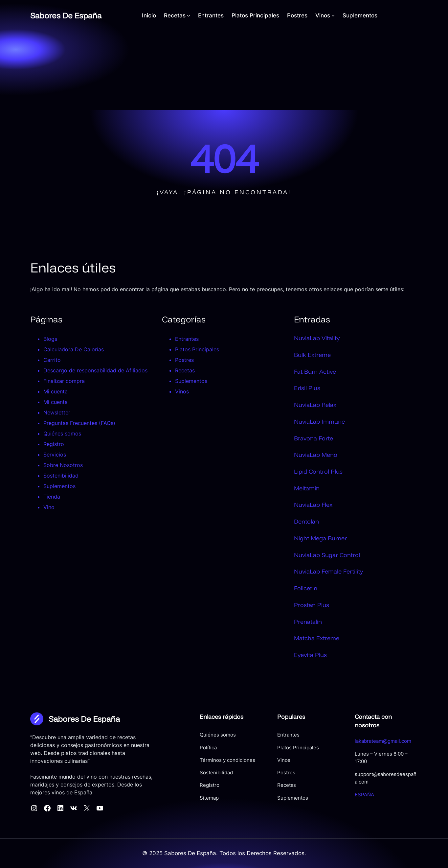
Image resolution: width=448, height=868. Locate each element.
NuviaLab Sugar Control (327, 555)
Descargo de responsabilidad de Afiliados (95, 370)
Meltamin (307, 488)
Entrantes (187, 339)
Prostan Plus (312, 605)
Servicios (55, 455)
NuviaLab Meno (316, 455)
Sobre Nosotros (63, 465)
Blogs (50, 339)
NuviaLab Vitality (317, 338)
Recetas (185, 370)
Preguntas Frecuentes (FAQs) (79, 423)
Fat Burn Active (315, 371)
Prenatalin (308, 622)
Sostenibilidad (61, 476)
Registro (54, 444)
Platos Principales (197, 349)
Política (208, 748)
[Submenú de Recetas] (189, 15)
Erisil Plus (307, 388)
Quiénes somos (62, 434)
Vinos (182, 391)
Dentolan (306, 521)
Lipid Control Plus (318, 471)
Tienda (52, 497)
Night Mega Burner (320, 538)
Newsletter (57, 412)
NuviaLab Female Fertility (328, 571)
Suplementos (59, 486)
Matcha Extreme (317, 638)
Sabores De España (66, 15)
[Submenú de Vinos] (333, 15)
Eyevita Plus (310, 655)
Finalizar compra (64, 381)
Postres (184, 360)
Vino (49, 507)
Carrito (52, 360)
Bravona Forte (314, 438)
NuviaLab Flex (313, 504)
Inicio (149, 15)
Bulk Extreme (312, 355)
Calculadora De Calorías (74, 349)
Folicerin (306, 588)
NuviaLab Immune (319, 421)
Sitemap (209, 798)
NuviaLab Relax (315, 405)
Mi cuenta (56, 391)
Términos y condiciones (227, 760)
